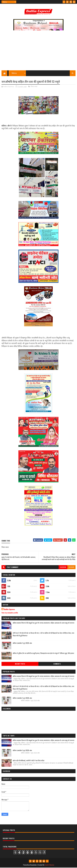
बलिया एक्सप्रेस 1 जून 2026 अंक (22, 643)
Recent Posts (20, 664)
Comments (57, 664)
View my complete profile (10, 613)
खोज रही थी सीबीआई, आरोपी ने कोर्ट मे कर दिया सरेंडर (29, 761)
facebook (63, 567)
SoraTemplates (32, 865)
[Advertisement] (38, 52)
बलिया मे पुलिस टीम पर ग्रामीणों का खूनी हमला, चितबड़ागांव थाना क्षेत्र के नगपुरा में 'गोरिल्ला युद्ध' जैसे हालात (43, 653)
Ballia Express (9, 610)
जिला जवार (34, 87)
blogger (71, 567)
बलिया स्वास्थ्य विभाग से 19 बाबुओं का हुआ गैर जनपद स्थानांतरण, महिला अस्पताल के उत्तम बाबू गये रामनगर (44, 623)
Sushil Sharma (49, 865)
